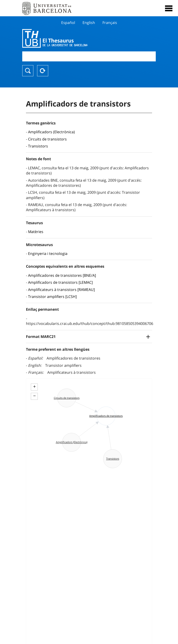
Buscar (28, 71)
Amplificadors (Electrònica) (51, 132)
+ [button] (34, 387)
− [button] (34, 396)
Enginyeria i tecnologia (48, 254)
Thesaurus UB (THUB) (69, 38)
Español (68, 23)
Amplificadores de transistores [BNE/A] (62, 275)
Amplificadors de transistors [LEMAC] (60, 282)
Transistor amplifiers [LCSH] (52, 297)
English (89, 23)
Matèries (36, 232)
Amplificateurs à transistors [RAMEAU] (61, 290)
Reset (43, 71)
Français (110, 23)
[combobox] (89, 56)
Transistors (38, 146)
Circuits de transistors (47, 139)
